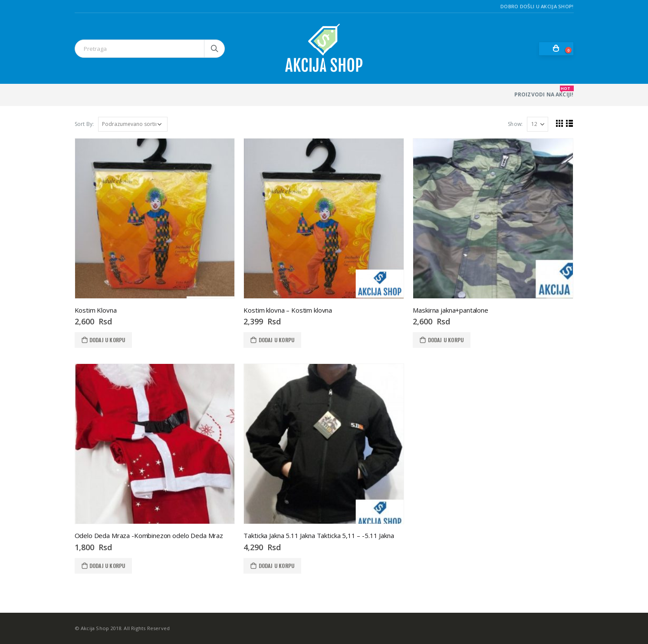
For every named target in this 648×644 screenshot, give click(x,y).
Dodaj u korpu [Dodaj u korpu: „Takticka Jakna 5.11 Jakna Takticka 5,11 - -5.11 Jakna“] (277, 566)
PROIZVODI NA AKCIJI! (544, 92)
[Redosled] (133, 124)
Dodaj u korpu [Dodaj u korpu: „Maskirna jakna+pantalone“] (446, 340)
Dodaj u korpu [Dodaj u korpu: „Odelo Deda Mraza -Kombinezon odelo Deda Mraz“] (107, 566)
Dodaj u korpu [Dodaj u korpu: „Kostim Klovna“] (107, 340)
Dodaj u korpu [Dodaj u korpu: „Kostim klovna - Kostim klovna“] (277, 340)
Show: (515, 124)
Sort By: (84, 124)
